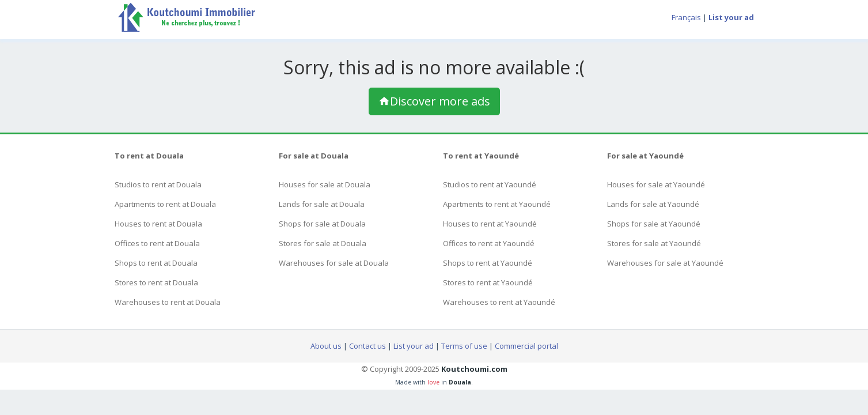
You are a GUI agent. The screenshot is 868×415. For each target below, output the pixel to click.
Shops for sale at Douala (322, 224)
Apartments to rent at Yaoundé (497, 204)
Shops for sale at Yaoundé (654, 224)
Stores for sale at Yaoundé (654, 243)
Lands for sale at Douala (322, 204)
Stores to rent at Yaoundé (488, 282)
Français (686, 17)
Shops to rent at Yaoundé (488, 263)
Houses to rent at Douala (158, 224)
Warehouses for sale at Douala (334, 263)
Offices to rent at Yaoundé (489, 243)
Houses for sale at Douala (325, 184)
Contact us (367, 346)
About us (326, 346)
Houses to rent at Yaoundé (490, 224)
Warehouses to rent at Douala (168, 302)
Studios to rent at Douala (158, 184)
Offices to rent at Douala (157, 243)
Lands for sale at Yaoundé (653, 204)
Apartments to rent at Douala (165, 204)
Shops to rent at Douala (156, 263)
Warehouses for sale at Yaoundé (665, 263)
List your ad (414, 346)
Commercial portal (526, 346)
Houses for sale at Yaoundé (656, 184)
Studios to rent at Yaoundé (490, 184)
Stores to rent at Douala (156, 282)
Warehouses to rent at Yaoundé (499, 302)
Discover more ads (434, 101)
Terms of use (464, 346)
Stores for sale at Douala (323, 243)
